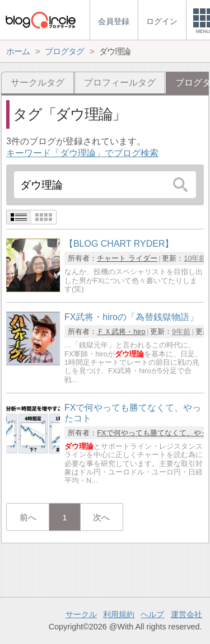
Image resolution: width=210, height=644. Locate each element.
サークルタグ (38, 83)
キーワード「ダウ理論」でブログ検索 (82, 153)
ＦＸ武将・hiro (121, 332)
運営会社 (186, 614)
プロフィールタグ (120, 83)
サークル (81, 614)
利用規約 (119, 614)
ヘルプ (152, 614)
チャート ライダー (127, 258)
